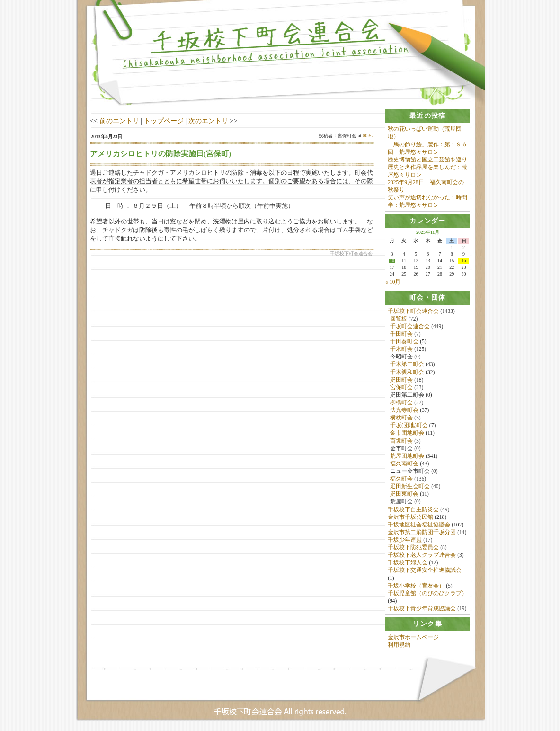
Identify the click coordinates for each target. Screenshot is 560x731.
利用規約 (399, 645)
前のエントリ (119, 121)
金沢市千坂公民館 (410, 517)
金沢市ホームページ (413, 638)
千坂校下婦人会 (408, 563)
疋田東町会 (404, 494)
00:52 (368, 136)
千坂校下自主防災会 (413, 509)
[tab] (427, 116)
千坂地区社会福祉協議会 (419, 525)
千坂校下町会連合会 (413, 311)
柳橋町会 (401, 403)
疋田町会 (401, 380)
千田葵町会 (404, 342)
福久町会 (401, 479)
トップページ (164, 121)
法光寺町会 (404, 410)
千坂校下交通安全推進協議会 (425, 571)
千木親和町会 (407, 372)
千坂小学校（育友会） (416, 586)
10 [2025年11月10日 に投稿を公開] (392, 261)
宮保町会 (401, 387)
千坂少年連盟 (405, 540)
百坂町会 (401, 441)
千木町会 (401, 349)
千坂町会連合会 (410, 327)
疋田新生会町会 (410, 487)
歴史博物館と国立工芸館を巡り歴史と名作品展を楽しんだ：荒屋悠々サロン (427, 167)
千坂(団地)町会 (409, 426)
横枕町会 (401, 418)
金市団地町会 (407, 433)
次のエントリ (208, 121)
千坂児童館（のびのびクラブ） (427, 593)
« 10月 (393, 282)
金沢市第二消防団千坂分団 (422, 533)
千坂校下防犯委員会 (413, 548)
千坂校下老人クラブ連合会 (422, 555)
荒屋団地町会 (407, 456)
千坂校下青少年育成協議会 (422, 609)
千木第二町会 (407, 365)
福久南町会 (404, 464)
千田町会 (401, 334)
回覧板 (399, 319)
